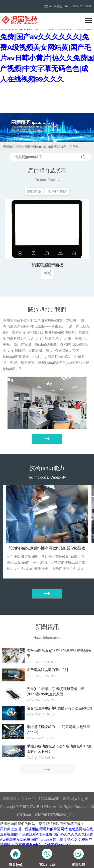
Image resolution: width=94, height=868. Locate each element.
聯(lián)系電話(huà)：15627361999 (67, 6)
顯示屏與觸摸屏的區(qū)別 (48, 670)
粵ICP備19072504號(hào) (55, 815)
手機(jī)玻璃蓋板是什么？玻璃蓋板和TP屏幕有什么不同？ (59, 749)
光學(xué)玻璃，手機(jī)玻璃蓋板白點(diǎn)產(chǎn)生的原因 (56, 691)
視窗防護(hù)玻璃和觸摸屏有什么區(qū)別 (59, 708)
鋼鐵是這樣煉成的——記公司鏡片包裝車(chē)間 (58, 729)
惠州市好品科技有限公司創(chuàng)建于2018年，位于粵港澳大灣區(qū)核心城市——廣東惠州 (43, 147)
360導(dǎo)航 (49, 799)
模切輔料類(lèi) (57, 192)
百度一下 (28, 799)
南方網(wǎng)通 (76, 799)
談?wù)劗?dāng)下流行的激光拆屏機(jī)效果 (59, 653)
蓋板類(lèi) (34, 192)
